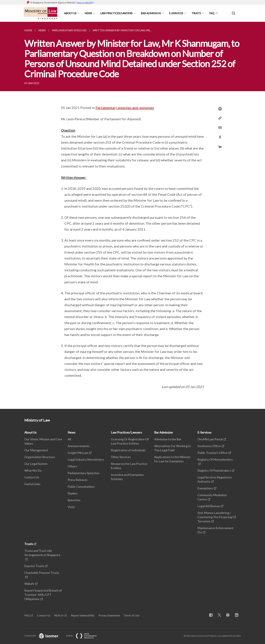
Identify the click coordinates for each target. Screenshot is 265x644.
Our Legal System (36, 464)
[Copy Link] (219, 118)
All (69, 439)
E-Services (176, 13)
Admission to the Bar (168, 439)
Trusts (196, 13)
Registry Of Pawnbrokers (214, 470)
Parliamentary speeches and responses (125, 108)
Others (72, 466)
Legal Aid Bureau (209, 506)
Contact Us (32, 477)
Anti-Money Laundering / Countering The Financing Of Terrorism (217, 517)
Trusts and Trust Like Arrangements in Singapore (42, 553)
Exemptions (205, 488)
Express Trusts (34, 566)
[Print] (219, 109)
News (88, 13)
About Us (70, 13)
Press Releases (78, 480)
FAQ (212, 13)
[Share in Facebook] (219, 135)
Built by (84, 636)
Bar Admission (151, 13)
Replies (73, 493)
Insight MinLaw (78, 453)
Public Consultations (81, 487)
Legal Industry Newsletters (86, 459)
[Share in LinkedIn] (219, 145)
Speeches (74, 500)
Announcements (79, 446)
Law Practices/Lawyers (116, 13)
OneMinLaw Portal (210, 439)
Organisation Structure (40, 457)
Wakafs (29, 584)
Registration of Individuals (128, 450)
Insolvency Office (209, 446)
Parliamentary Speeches (84, 473)
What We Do (33, 470)
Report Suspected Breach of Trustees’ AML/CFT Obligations (43, 595)
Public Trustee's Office (213, 453)
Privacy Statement (109, 615)
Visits (71, 507)
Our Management (36, 450)
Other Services (121, 457)
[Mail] (219, 126)
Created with (44, 636)
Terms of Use (132, 615)
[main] (132, 215)
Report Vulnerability (83, 615)
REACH (59, 615)
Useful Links (32, 484)
